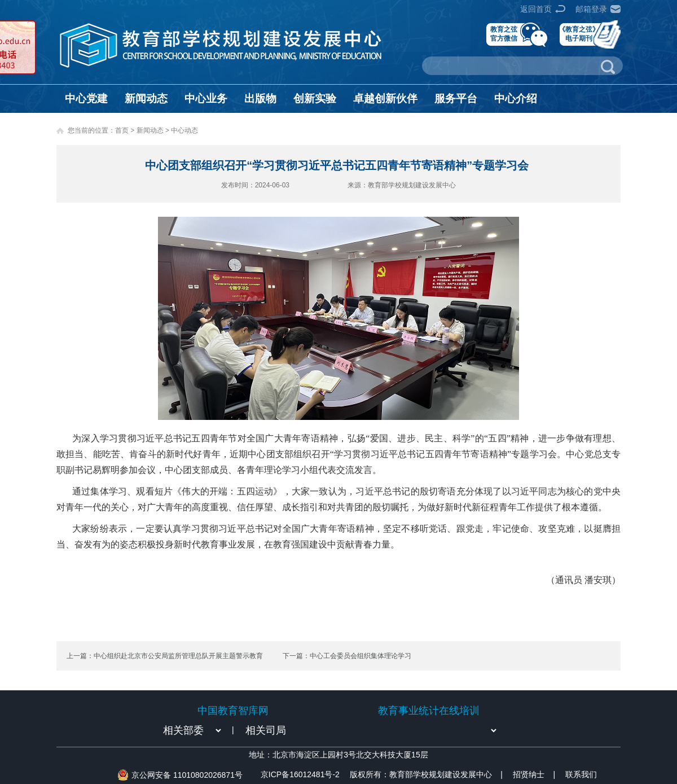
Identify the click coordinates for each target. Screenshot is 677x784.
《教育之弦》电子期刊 (579, 34)
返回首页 (536, 9)
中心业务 (206, 98)
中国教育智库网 (233, 711)
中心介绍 (516, 98)
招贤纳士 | (534, 774)
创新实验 (315, 98)
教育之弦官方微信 (504, 34)
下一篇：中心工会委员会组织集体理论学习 (347, 656)
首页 (122, 130)
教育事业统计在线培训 (429, 711)
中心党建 (86, 98)
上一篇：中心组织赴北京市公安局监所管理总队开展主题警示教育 (165, 656)
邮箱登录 (591, 9)
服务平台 (456, 98)
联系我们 (581, 774)
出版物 (260, 98)
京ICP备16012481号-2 (300, 774)
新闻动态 (146, 98)
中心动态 (184, 130)
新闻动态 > (154, 130)
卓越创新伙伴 (385, 98)
